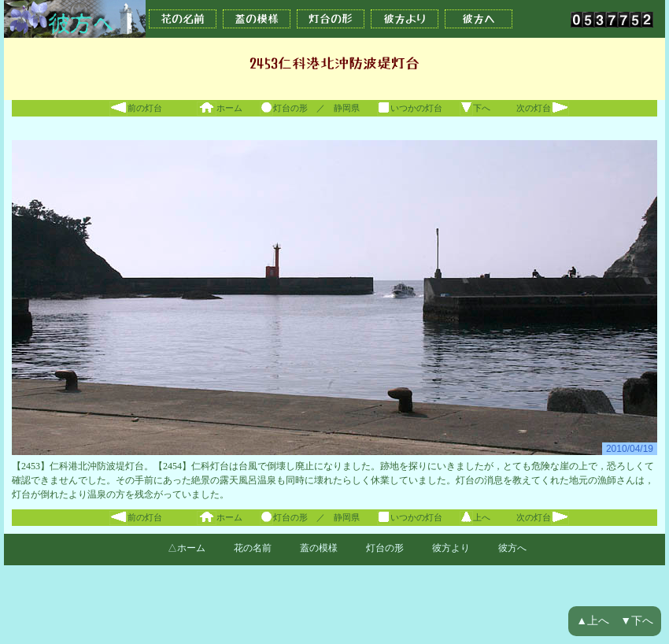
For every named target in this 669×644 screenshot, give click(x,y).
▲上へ (593, 621)
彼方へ (479, 19)
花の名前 (183, 19)
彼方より (405, 19)
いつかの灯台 (410, 108)
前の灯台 (136, 108)
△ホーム (187, 548)
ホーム (220, 108)
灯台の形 (331, 19)
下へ (475, 108)
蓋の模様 (257, 19)
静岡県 (347, 108)
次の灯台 (543, 108)
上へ (475, 517)
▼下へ (637, 621)
